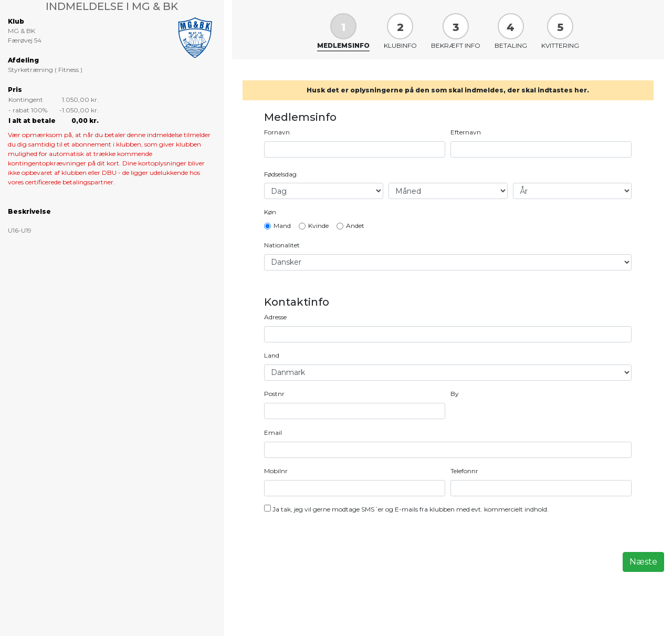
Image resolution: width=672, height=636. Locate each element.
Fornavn (277, 132)
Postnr (274, 394)
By (455, 394)
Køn (270, 212)
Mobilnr (276, 471)
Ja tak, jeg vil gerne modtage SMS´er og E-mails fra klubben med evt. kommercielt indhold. (411, 509)
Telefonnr (464, 471)
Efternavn (466, 132)
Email (273, 432)
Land (272, 355)
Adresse (275, 317)
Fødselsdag (280, 174)
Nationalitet (282, 245)
